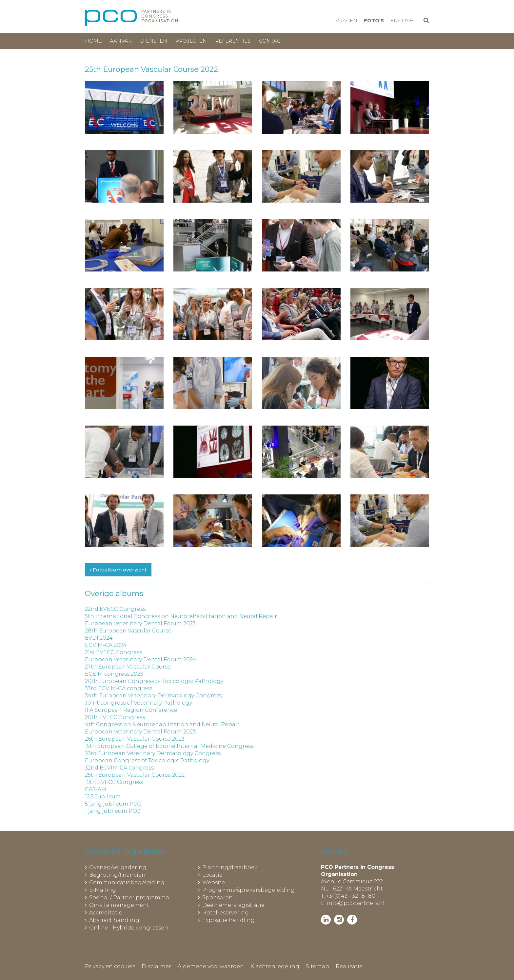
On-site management (119, 905)
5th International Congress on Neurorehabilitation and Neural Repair (181, 616)
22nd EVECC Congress (115, 609)
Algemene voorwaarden (211, 966)
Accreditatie (106, 913)
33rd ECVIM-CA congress (119, 688)
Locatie (212, 875)
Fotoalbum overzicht (118, 570)
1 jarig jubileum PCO (113, 811)
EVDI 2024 (99, 638)
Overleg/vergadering (118, 867)
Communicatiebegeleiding (127, 882)
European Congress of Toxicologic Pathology (147, 760)
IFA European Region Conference (131, 710)
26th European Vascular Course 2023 (135, 739)
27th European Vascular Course (128, 667)
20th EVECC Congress (115, 717)
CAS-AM (96, 789)
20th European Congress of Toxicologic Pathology (154, 681)
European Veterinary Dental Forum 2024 (141, 660)
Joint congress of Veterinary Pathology (138, 703)
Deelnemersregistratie (233, 905)
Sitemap (317, 966)
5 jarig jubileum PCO (113, 804)
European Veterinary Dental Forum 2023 (140, 732)
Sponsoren (217, 898)
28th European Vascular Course (128, 631)
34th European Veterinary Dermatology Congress (153, 696)
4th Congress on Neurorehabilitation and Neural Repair (162, 724)
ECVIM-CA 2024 (106, 645)
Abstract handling (114, 920)
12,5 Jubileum (103, 797)
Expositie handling (228, 920)
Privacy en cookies (110, 966)
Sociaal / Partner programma (129, 898)
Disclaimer (156, 966)
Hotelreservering (226, 913)
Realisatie (349, 966)
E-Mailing (103, 890)
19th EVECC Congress (114, 782)
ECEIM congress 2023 (114, 674)
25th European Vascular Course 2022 (135, 775)
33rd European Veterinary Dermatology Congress (153, 753)
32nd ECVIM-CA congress (119, 768)
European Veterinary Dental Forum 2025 (140, 623)
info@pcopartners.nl (356, 903)
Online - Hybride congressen (129, 928)
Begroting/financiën (117, 875)
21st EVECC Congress (113, 652)
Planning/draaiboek (230, 867)
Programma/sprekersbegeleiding (248, 890)
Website (214, 882)
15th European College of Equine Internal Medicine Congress (169, 746)
